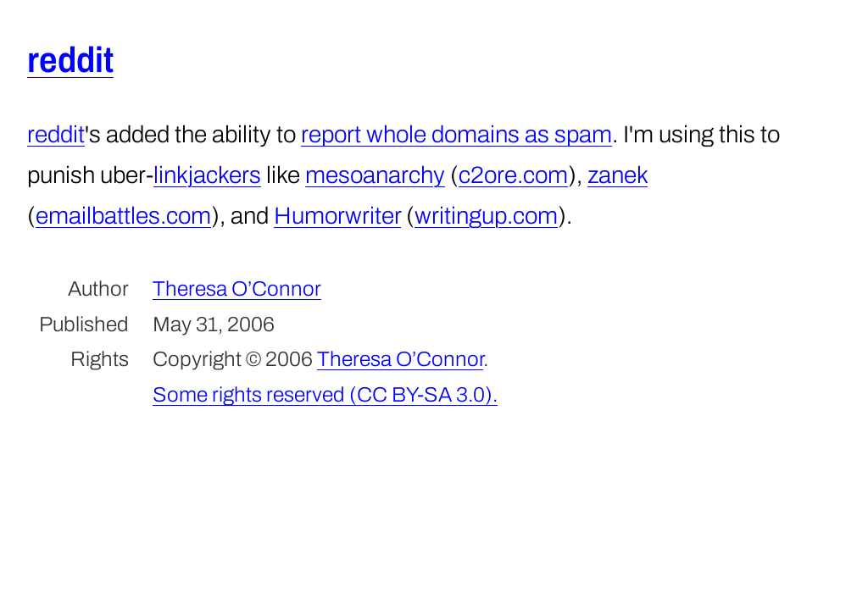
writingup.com (486, 216)
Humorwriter (337, 216)
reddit (70, 60)
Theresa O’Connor (237, 288)
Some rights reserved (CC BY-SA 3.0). (325, 394)
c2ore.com (513, 175)
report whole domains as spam (456, 134)
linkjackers (207, 175)
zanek (618, 175)
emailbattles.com (123, 216)
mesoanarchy (375, 175)
